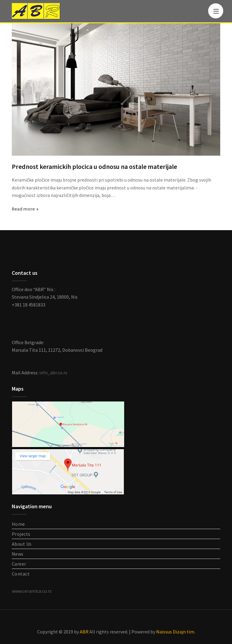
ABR (84, 632)
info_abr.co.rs (53, 373)
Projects (21, 534)
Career (19, 564)
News (18, 554)
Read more (23, 209)
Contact (21, 574)
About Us (22, 544)
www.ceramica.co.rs (32, 591)
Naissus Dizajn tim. (176, 632)
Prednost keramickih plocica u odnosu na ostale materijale (94, 167)
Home (18, 524)
